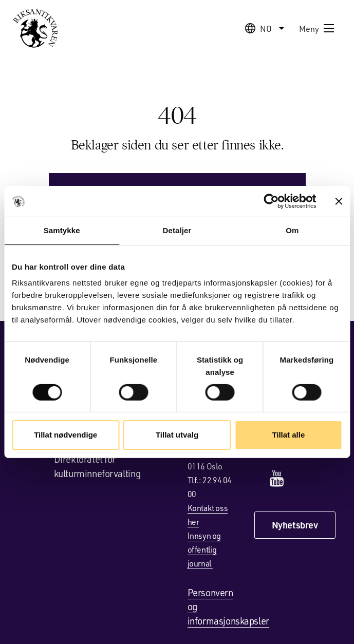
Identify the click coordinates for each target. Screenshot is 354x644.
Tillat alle (288, 435)
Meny (317, 28)
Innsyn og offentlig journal (204, 549)
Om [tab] (292, 230)
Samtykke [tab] (62, 230)
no (266, 28)
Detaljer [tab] (177, 230)
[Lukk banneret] (339, 201)
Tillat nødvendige (66, 435)
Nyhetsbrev (295, 525)
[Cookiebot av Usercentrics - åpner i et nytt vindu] (271, 201)
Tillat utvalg (177, 435)
